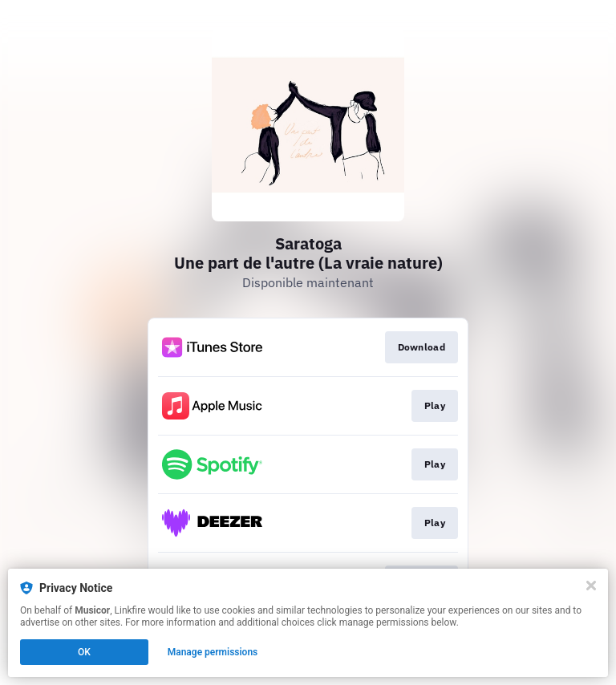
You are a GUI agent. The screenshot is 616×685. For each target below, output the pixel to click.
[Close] (591, 586)
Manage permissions (213, 652)
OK (84, 652)
